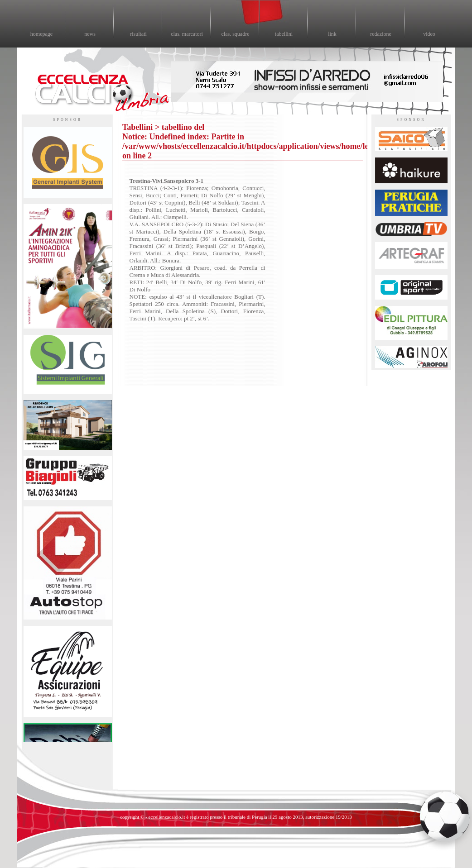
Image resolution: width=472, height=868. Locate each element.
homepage (41, 34)
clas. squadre (236, 34)
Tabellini (137, 127)
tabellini (284, 34)
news (90, 34)
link (332, 34)
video (429, 34)
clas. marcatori (187, 34)
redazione (381, 34)
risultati (138, 34)
